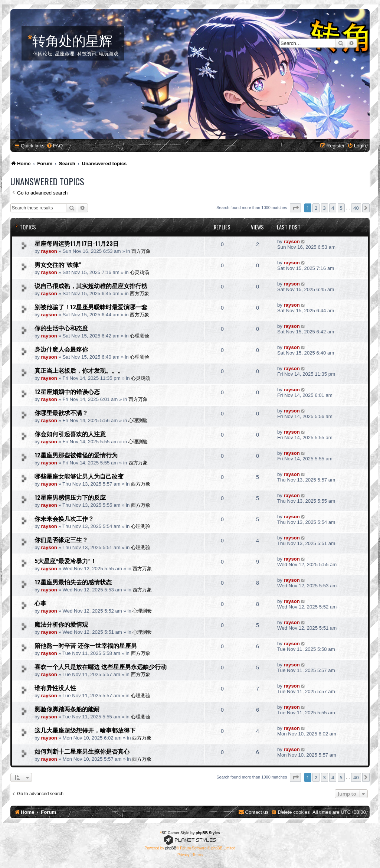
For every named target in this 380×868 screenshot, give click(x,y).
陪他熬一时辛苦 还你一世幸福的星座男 (86, 645)
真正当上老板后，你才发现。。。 (79, 370)
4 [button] (333, 208)
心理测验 (140, 336)
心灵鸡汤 (140, 272)
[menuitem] (55, 146)
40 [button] (356, 208)
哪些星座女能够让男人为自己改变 (79, 476)
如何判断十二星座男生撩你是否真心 (82, 751)
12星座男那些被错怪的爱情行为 (76, 455)
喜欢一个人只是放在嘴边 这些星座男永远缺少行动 (101, 666)
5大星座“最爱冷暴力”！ (65, 561)
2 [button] (316, 208)
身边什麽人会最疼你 (61, 349)
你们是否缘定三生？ (61, 539)
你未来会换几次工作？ (64, 518)
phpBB (171, 848)
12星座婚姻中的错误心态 (67, 391)
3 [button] (325, 208)
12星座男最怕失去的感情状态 (73, 582)
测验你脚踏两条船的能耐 (67, 709)
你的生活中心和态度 (61, 328)
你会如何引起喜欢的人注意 (70, 434)
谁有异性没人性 (55, 688)
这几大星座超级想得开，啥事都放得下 (85, 730)
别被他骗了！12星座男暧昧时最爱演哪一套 (91, 307)
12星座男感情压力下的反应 (70, 497)
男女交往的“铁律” (58, 264)
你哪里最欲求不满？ (61, 412)
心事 (40, 603)
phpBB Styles (208, 833)
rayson (49, 251)
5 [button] (341, 208)
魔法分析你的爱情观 (61, 624)
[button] (295, 208)
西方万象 (141, 251)
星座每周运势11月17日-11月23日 (77, 243)
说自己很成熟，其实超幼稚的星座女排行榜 (91, 285)
